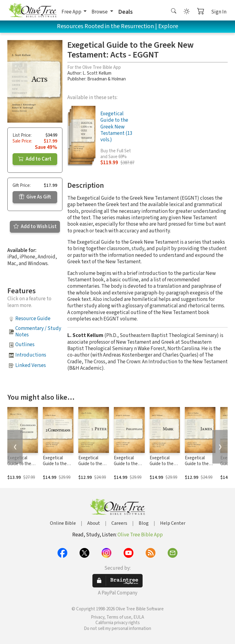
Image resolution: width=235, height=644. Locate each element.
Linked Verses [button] (31, 365)
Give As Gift (35, 197)
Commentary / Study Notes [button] (38, 332)
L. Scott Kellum (97, 73)
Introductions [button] (31, 355)
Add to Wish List (35, 227)
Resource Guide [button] (33, 319)
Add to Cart (35, 159)
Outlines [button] (25, 345)
